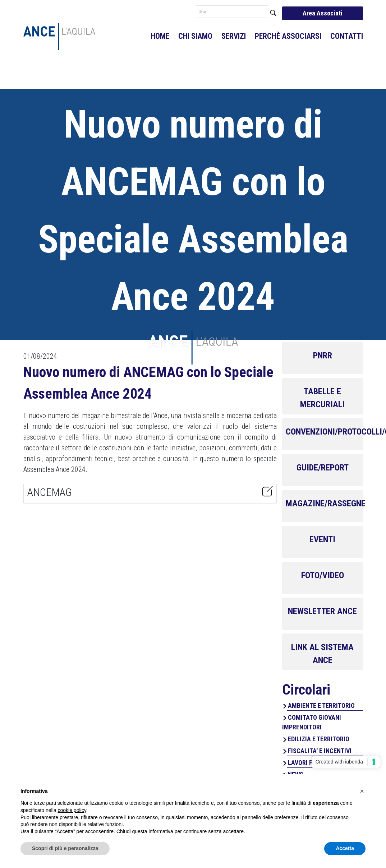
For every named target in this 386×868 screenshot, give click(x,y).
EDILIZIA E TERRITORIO (319, 739)
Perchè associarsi (288, 36)
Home (160, 36)
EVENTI (322, 539)
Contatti (347, 36)
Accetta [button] (345, 848)
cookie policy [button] (72, 810)
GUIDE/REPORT (323, 468)
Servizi (234, 36)
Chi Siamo (195, 36)
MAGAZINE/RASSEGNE (326, 503)
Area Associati (323, 13)
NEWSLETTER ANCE (322, 611)
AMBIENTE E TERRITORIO (321, 705)
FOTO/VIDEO (323, 575)
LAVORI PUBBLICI (311, 763)
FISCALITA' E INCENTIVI (320, 751)
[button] (362, 791)
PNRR (323, 356)
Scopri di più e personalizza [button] (65, 848)
